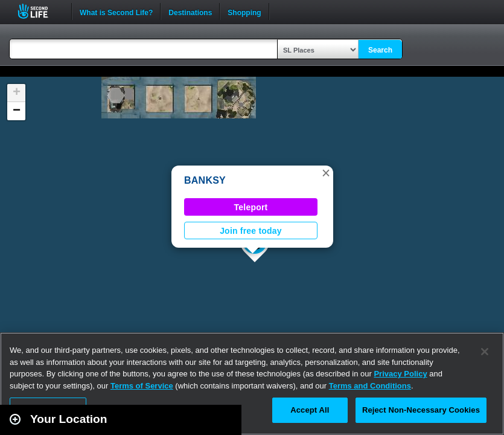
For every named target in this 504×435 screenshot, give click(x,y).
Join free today (251, 231)
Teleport (251, 207)
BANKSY (205, 180)
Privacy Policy (400, 374)
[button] (326, 173)
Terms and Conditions (370, 386)
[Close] (485, 352)
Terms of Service (142, 386)
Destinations (190, 11)
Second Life (40, 11)
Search (380, 50)
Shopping (244, 11)
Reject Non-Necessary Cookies (421, 410)
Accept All (310, 410)
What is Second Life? (116, 11)
